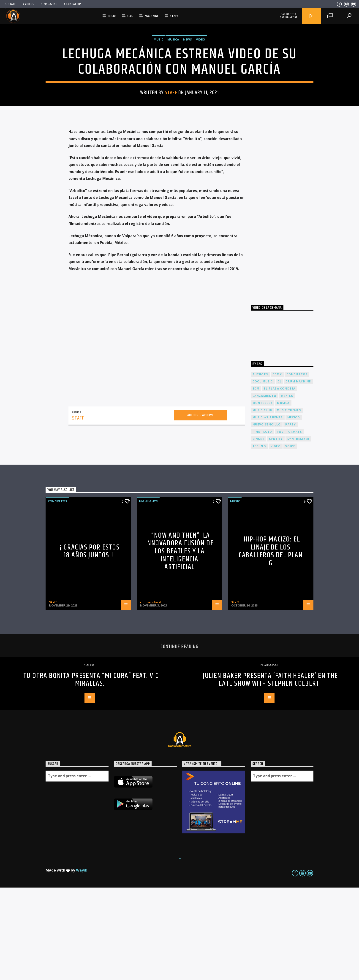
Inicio (112, 16)
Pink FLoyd (262, 524)
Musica (173, 86)
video (276, 539)
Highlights (148, 594)
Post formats (289, 524)
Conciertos (57, 594)
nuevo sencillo (267, 517)
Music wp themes (268, 510)
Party (291, 517)
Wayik (82, 963)
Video (201, 86)
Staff (10, 4)
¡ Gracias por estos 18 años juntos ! (89, 644)
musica (283, 495)
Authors (260, 467)
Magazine (49, 4)
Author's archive (200, 508)
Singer (258, 531)
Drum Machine (298, 474)
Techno (259, 539)
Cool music (263, 474)
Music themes (289, 503)
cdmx (277, 467)
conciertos (297, 467)
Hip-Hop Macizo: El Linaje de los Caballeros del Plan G (271, 644)
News (188, 86)
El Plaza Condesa (280, 481)
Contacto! (72, 4)
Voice (290, 539)
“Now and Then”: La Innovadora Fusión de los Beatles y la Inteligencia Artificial (179, 644)
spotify (276, 531)
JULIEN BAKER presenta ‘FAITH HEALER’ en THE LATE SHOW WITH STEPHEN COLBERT (270, 772)
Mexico (287, 488)
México (294, 510)
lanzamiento (264, 488)
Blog (130, 16)
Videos (28, 4)
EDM (256, 481)
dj (279, 474)
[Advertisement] (285, 300)
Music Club (262, 503)
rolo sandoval (151, 695)
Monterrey (263, 495)
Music (158, 86)
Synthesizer (298, 531)
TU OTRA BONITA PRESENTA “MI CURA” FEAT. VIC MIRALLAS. (91, 772)
